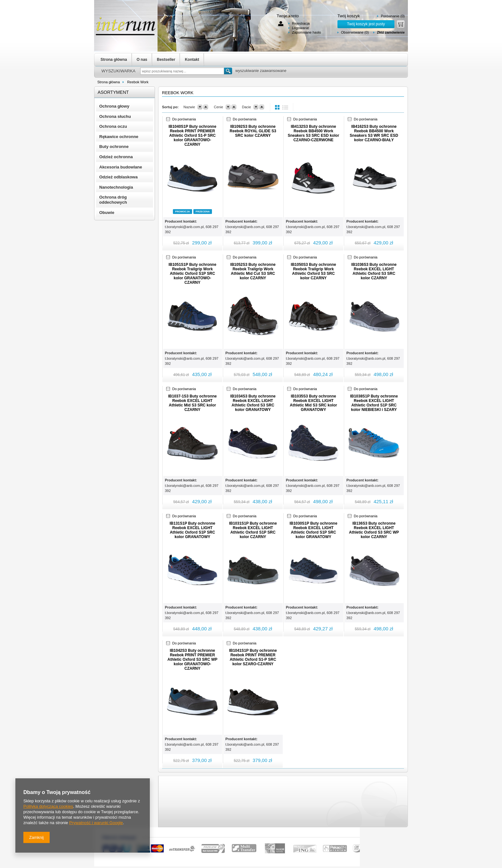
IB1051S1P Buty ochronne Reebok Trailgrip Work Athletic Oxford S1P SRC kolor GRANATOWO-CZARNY (192, 274)
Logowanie (300, 28)
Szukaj (228, 71)
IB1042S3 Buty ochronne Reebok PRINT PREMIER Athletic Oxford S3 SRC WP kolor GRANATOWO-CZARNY (192, 659)
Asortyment (113, 92)
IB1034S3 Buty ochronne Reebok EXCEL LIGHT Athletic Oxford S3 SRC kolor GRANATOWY (253, 403)
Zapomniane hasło (307, 32)
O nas (142, 60)
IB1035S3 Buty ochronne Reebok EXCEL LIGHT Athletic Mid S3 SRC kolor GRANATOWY (313, 403)
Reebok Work (138, 82)
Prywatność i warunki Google (96, 823)
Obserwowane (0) (355, 32)
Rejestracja (301, 23)
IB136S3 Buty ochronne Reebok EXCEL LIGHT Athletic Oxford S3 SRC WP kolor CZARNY (374, 530)
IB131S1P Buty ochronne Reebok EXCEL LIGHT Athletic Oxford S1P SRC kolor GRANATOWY (193, 530)
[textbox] (182, 71)
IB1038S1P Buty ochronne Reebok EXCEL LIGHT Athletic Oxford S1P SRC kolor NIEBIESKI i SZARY (374, 403)
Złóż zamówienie (391, 32)
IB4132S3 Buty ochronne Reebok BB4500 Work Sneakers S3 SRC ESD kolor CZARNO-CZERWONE (314, 133)
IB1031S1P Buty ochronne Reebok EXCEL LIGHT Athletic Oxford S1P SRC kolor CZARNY (253, 530)
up (206, 107)
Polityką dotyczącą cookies (48, 806)
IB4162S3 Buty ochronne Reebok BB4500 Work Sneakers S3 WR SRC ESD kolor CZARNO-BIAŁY (374, 133)
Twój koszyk (349, 16)
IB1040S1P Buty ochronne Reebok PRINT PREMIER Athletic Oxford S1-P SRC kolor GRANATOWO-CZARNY (192, 135)
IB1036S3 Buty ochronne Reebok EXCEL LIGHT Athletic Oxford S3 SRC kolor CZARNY (374, 271)
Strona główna (114, 60)
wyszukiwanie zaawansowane (261, 71)
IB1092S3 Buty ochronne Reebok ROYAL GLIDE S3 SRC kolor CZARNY (253, 131)
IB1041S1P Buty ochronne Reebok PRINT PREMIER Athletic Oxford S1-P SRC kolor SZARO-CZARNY (253, 657)
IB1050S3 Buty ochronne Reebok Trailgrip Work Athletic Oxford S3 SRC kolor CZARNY (313, 271)
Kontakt (192, 60)
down (200, 107)
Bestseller (166, 60)
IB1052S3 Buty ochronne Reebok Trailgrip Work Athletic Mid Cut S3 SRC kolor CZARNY (253, 271)
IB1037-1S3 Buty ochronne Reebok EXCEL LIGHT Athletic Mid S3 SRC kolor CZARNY (192, 403)
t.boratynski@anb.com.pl (184, 227)
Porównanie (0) (393, 16)
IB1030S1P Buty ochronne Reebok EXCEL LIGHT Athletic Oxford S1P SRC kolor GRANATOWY (313, 530)
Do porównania (184, 119)
